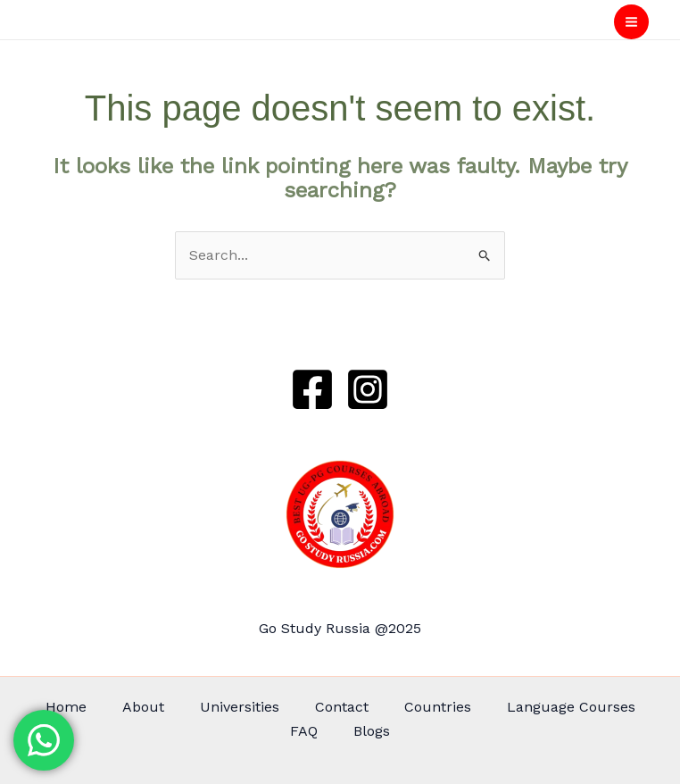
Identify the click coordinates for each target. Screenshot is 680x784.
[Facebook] (312, 389)
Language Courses (571, 707)
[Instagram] (368, 389)
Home (66, 707)
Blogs (372, 731)
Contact (342, 707)
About (143, 707)
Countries (438, 707)
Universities (240, 707)
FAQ (304, 731)
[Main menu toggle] (631, 22)
